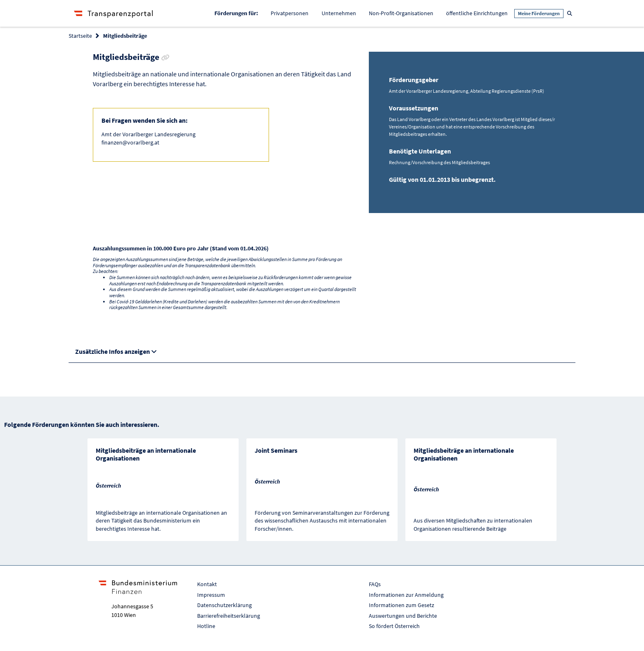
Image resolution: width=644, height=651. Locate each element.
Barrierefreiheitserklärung (229, 616)
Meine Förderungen (539, 13)
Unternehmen (339, 13)
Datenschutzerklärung (224, 605)
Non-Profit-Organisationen (401, 13)
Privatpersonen (290, 13)
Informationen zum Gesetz (401, 605)
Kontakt (207, 584)
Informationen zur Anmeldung (406, 595)
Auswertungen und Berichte (403, 616)
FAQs (375, 584)
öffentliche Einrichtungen (477, 13)
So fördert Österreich (394, 626)
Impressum (211, 595)
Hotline (206, 626)
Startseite (80, 36)
